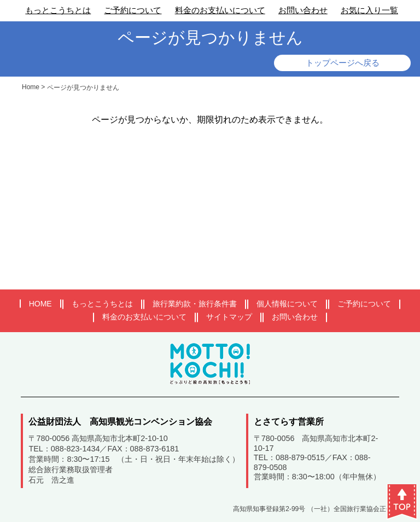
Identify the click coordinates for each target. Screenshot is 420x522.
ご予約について (133, 10)
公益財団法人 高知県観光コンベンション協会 (120, 422)
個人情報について (287, 304)
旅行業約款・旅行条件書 (195, 304)
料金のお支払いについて (220, 10)
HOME (40, 304)
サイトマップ (229, 317)
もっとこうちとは (58, 10)
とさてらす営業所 (289, 422)
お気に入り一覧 (369, 10)
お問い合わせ (303, 10)
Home (31, 87)
